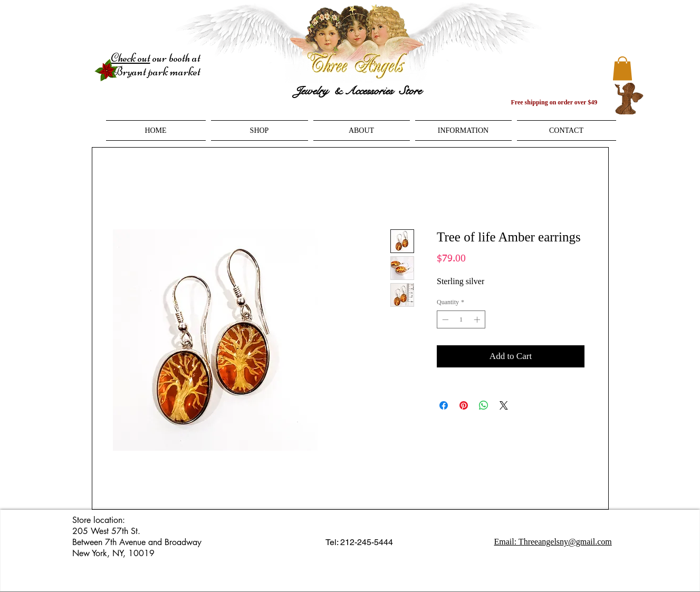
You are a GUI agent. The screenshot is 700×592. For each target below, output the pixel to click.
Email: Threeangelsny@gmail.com (553, 542)
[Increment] (478, 319)
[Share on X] (504, 405)
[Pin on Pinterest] (464, 405)
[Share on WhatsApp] (484, 405)
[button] (622, 68)
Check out (131, 58)
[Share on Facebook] (444, 405)
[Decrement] (444, 319)
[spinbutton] (461, 319)
